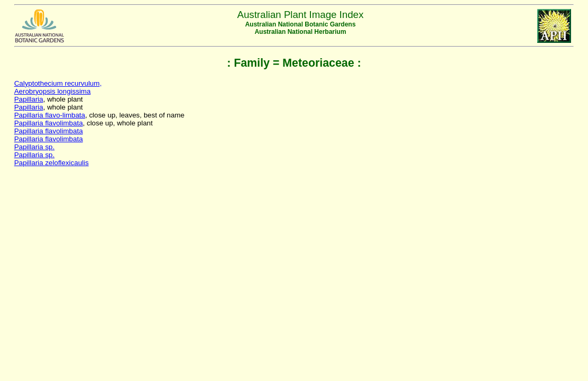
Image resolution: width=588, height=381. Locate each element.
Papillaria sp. (34, 147)
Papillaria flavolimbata (49, 123)
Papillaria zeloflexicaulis (52, 163)
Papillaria (29, 99)
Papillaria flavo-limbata (50, 115)
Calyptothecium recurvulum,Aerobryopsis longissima (58, 87)
